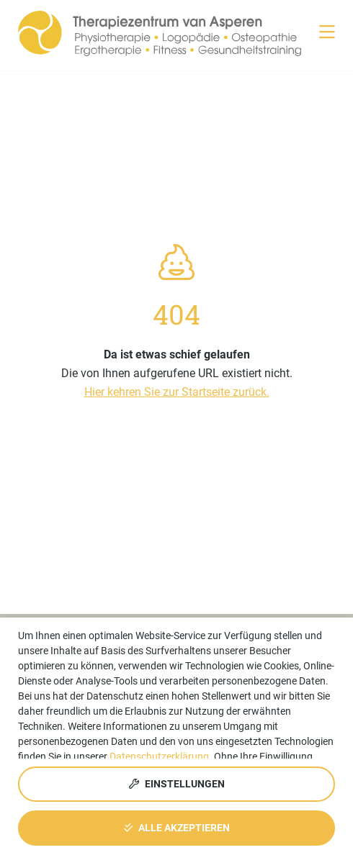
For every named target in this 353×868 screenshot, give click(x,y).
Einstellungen (177, 784)
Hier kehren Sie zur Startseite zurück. (177, 392)
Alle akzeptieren (177, 828)
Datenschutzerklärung (159, 756)
